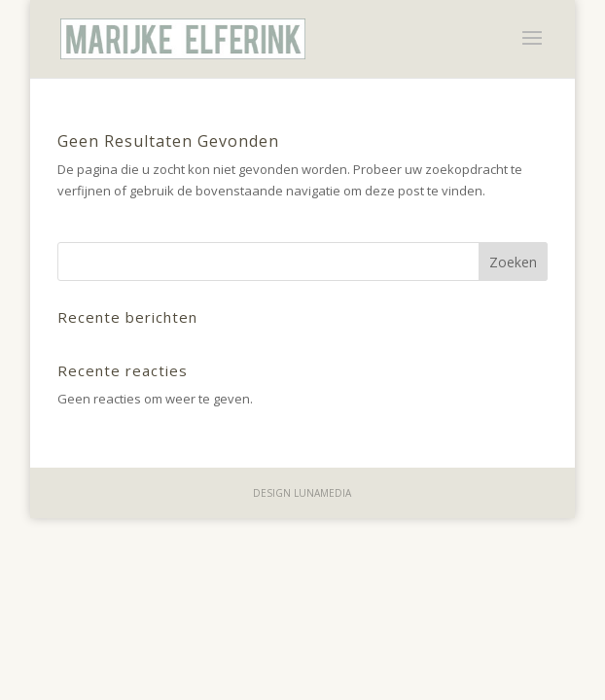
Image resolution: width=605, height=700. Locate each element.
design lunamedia (302, 493)
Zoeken (513, 262)
